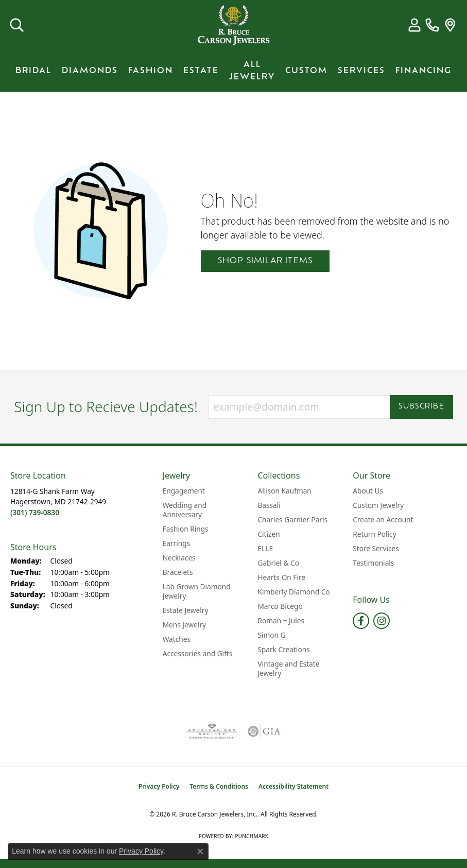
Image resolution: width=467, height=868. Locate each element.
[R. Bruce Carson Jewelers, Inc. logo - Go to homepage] (234, 25)
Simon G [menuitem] (271, 635)
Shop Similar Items (265, 261)
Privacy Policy (159, 786)
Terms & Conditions (219, 786)
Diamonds (90, 71)
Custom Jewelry (378, 505)
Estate (201, 71)
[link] (432, 25)
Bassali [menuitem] (269, 505)
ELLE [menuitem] (265, 548)
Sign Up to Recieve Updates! (106, 407)
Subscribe (421, 407)
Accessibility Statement (293, 786)
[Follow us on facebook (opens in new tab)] (361, 621)
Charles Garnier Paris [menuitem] (292, 520)
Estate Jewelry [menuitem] (186, 610)
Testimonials (373, 563)
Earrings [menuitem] (177, 543)
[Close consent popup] (200, 852)
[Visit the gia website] (264, 731)
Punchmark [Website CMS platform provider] (252, 836)
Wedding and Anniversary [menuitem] (185, 510)
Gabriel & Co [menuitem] (278, 563)
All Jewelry (252, 71)
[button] (17, 25)
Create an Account (383, 520)
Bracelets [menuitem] (178, 572)
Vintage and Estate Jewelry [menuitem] (288, 668)
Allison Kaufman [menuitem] (284, 491)
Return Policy (374, 534)
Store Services (376, 548)
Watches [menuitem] (177, 639)
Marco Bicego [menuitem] (280, 606)
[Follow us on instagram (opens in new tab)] (382, 621)
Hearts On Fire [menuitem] (281, 577)
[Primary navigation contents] (234, 71)
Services (361, 71)
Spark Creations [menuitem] (283, 649)
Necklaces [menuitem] (179, 558)
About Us (368, 491)
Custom (306, 71)
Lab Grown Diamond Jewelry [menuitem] (197, 591)
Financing (423, 71)
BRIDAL (33, 71)
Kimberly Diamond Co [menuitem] (293, 592)
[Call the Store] (35, 512)
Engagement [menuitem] (184, 491)
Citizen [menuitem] (269, 534)
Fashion (151, 71)
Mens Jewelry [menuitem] (184, 625)
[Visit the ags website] (212, 731)
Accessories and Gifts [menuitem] (198, 653)
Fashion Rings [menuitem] (186, 529)
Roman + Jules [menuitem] (281, 620)
